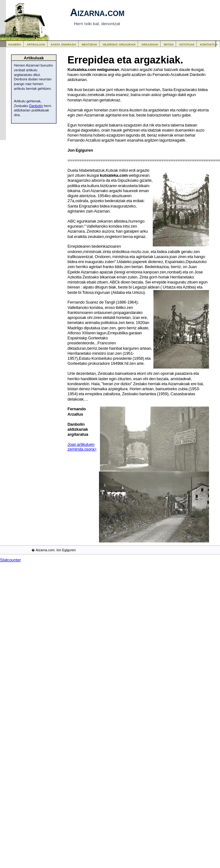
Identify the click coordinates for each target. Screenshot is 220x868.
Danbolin (36, 106)
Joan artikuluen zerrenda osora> (82, 447)
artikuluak (36, 44)
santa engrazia (63, 44)
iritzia (169, 44)
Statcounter (11, 560)
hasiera (15, 44)
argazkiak (150, 44)
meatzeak (89, 44)
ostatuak (187, 44)
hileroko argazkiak (119, 44)
